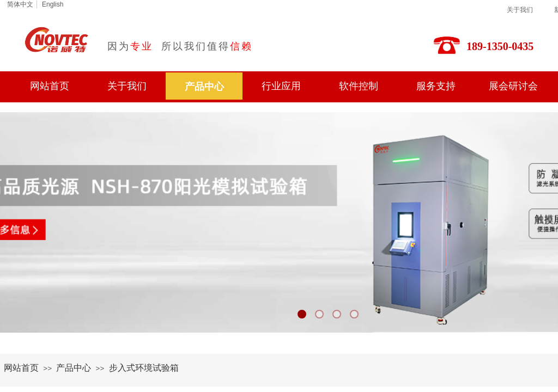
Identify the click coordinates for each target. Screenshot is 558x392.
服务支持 (436, 86)
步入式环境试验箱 (144, 368)
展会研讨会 (513, 86)
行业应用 (281, 86)
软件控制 (359, 86)
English (53, 4)
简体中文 (20, 4)
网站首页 (50, 86)
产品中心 (204, 87)
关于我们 (520, 10)
